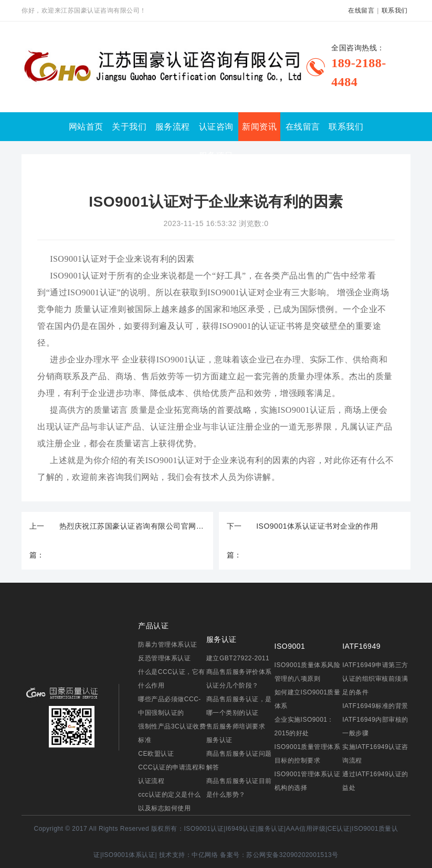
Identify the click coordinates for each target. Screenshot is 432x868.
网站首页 (86, 127)
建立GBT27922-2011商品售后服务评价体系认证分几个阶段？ (239, 672)
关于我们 (129, 127)
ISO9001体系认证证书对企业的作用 (317, 526)
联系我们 (395, 10)
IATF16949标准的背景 (375, 706)
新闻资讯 (259, 127)
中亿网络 (205, 855)
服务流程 (173, 127)
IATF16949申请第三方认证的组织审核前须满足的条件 (375, 679)
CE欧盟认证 (156, 754)
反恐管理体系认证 (164, 658)
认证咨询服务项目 (216, 141)
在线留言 (361, 10)
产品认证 (153, 626)
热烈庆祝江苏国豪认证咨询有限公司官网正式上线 (133, 526)
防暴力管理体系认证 (168, 645)
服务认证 (222, 639)
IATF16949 (361, 646)
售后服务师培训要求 (236, 726)
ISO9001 (290, 646)
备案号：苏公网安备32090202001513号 (279, 855)
